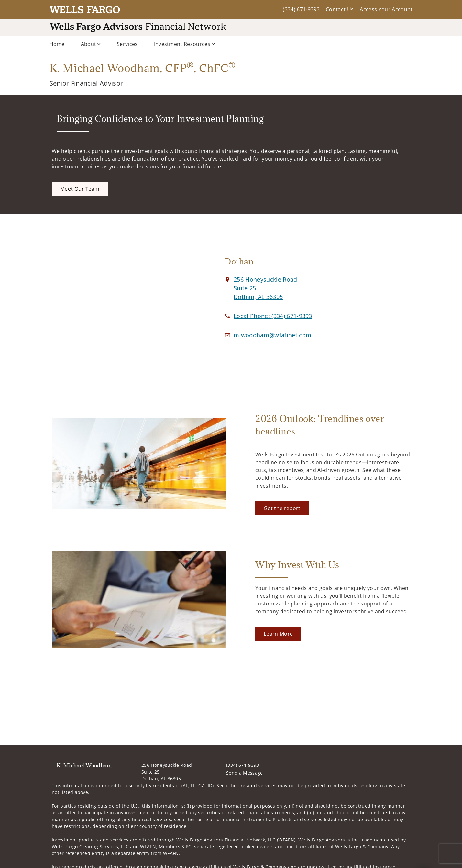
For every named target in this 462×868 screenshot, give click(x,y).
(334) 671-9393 (301, 9)
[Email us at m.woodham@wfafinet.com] (272, 335)
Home (57, 44)
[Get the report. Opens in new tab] (282, 508)
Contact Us (340, 9)
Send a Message (244, 773)
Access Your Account (386, 9)
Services (127, 44)
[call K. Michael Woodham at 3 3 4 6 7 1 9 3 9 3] (273, 316)
